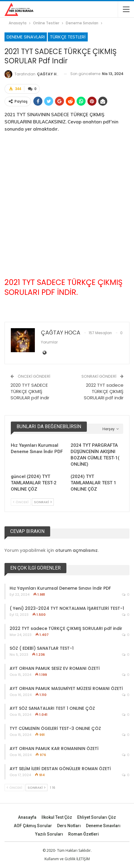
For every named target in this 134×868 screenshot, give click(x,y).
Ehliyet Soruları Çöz (97, 817)
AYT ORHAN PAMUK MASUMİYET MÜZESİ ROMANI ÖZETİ (66, 688)
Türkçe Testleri (68, 37)
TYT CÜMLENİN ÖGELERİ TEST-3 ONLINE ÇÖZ (55, 728)
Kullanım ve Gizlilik (60, 859)
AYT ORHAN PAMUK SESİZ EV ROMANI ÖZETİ (55, 668)
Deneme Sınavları (26, 37)
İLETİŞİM (83, 859)
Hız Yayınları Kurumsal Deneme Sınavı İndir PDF (60, 588)
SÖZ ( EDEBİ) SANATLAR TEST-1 (42, 648)
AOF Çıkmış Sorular (33, 825)
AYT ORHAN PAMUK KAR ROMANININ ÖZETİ (54, 748)
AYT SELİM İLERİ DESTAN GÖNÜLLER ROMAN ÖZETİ (60, 768)
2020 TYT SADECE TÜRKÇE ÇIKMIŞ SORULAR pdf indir (30, 391)
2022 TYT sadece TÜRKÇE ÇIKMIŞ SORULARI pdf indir (104, 391)
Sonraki (43, 502)
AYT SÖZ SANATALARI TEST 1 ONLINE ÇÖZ (52, 708)
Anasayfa (27, 817)
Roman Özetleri (84, 834)
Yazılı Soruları (49, 834)
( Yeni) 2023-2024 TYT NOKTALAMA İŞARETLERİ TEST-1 (67, 608)
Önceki (21, 502)
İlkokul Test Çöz (57, 817)
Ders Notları (69, 825)
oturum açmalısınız (76, 550)
